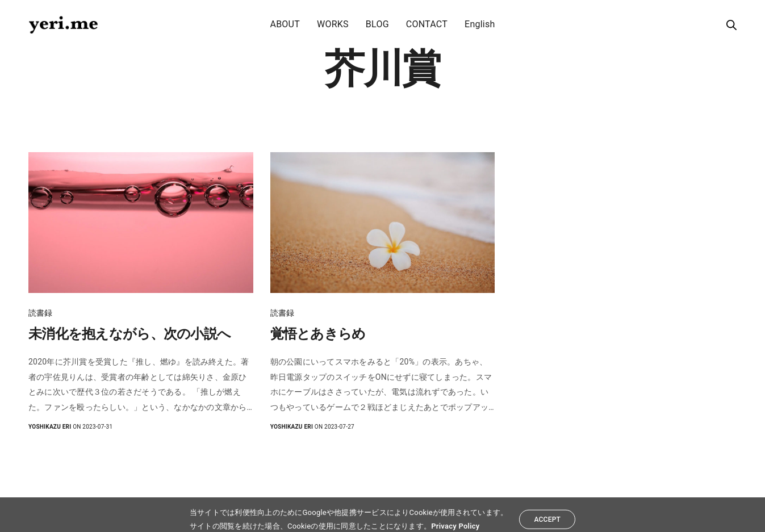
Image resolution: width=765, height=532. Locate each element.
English (480, 24)
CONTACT (427, 24)
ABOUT (285, 24)
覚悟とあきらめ (318, 334)
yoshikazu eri (50, 427)
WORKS (333, 24)
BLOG (377, 24)
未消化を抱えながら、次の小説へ (129, 334)
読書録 (41, 313)
